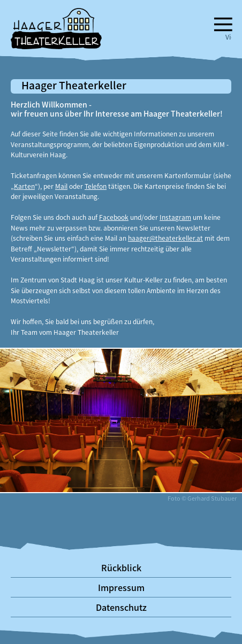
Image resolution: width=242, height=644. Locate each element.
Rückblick (121, 568)
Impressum (121, 587)
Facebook (114, 217)
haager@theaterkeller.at (165, 238)
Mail (61, 186)
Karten (24, 186)
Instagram (175, 217)
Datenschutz (121, 607)
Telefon (96, 186)
